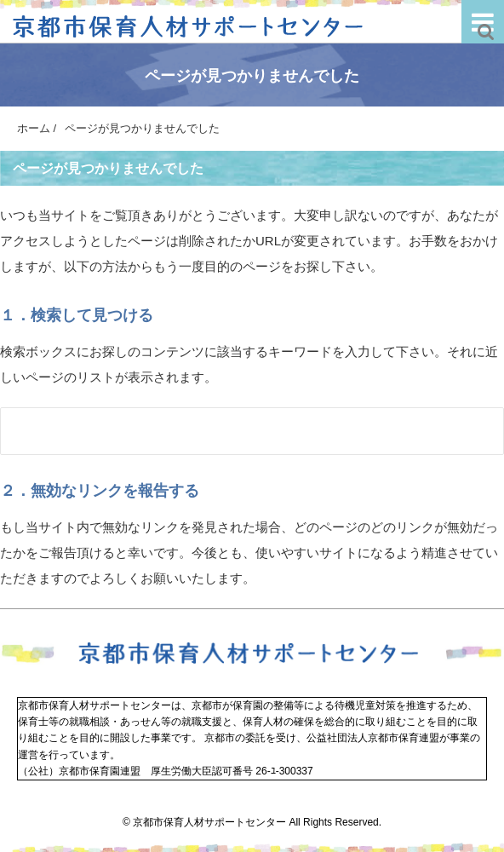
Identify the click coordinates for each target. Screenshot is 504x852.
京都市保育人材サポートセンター (209, 822)
